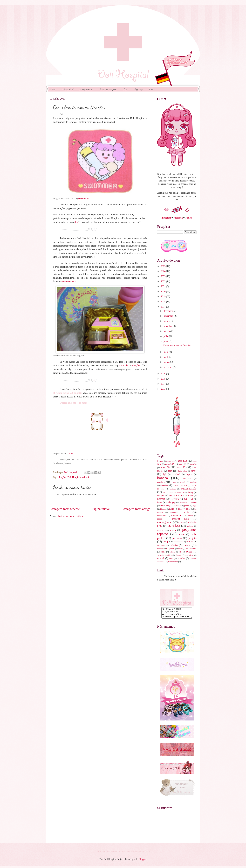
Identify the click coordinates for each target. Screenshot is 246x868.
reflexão (86, 477)
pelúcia (173, 530)
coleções (165, 485)
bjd (165, 474)
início (53, 89)
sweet (189, 552)
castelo (183, 482)
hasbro (194, 502)
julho (166, 336)
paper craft (161, 530)
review (187, 545)
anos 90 (181, 467)
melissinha (162, 516)
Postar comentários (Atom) (71, 516)
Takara (178, 555)
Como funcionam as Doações (177, 345)
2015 (163, 379)
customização (189, 489)
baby (170, 471)
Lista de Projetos (109, 89)
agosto (167, 331)
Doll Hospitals (74, 477)
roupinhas (170, 549)
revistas (160, 549)
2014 (163, 384)
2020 (163, 292)
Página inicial (101, 509)
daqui (70, 453)
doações (136, 365)
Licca (180, 509)
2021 (163, 286)
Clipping (138, 89)
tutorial (161, 558)
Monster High (180, 519)
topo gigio (189, 555)
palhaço (190, 526)
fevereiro (168, 367)
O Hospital (67, 89)
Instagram (166, 218)
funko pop (171, 502)
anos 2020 (170, 464)
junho (167, 341)
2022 (163, 281)
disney (190, 492)
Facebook (178, 218)
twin (171, 558)
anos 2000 (183, 461)
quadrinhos (178, 542)
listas (188, 509)
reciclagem (161, 545)
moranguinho (165, 522)
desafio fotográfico (176, 492)
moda (160, 519)
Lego (172, 509)
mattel (187, 512)
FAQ (126, 89)
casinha (174, 482)
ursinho (181, 558)
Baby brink (182, 471)
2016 (163, 374)
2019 (163, 296)
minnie (190, 516)
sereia (163, 552)
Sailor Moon (191, 549)
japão (187, 506)
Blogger (142, 861)
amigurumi (170, 461)
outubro (168, 321)
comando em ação (180, 485)
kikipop (163, 509)
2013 (163, 389)
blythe (189, 474)
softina (172, 552)
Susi (180, 552)
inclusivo (177, 506)
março (167, 362)
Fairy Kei (188, 499)
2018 (163, 302)
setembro (168, 326)
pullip (166, 542)
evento (176, 499)
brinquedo (187, 479)
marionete (174, 512)
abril (166, 357)
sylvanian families (164, 555)
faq (77, 222)
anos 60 (183, 464)
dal (164, 492)
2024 (163, 271)
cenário (193, 482)
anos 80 (165, 467)
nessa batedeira (69, 282)
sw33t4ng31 (84, 198)
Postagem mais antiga (136, 509)
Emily (191, 496)
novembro (169, 316)
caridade (124, 365)
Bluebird (176, 474)
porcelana (177, 538)
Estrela (161, 499)
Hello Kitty (165, 506)
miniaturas (176, 516)
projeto (192, 538)
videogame (173, 562)
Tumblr (189, 218)
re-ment (190, 542)
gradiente (183, 502)
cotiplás (173, 489)
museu (181, 522)
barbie (194, 471)
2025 (163, 266)
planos (182, 534)
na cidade (174, 526)
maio (166, 352)
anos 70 (193, 464)
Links (152, 89)
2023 (163, 276)
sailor (180, 549)
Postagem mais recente (65, 509)
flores (160, 502)
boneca (163, 478)
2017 (163, 307)
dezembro (169, 311)
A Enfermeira (86, 89)
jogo (195, 506)
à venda (160, 461)
